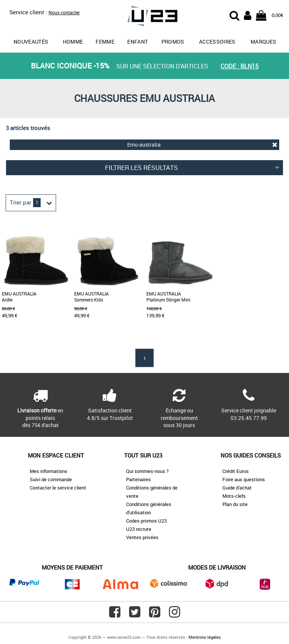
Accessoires (217, 42)
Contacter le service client (58, 488)
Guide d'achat (237, 488)
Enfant (138, 42)
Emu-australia (202, 145)
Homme (73, 42)
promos (173, 42)
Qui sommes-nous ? (147, 471)
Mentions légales (205, 637)
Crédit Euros (236, 471)
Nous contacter (64, 12)
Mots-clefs (234, 496)
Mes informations (49, 471)
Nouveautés (31, 42)
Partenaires (138, 479)
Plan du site (235, 504)
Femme (105, 42)
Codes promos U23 (146, 521)
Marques (263, 42)
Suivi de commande (51, 479)
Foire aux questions (244, 479)
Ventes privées (142, 537)
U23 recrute (139, 529)
